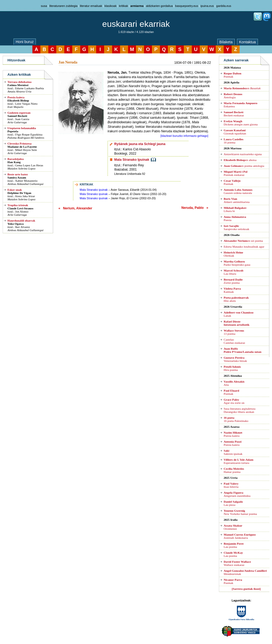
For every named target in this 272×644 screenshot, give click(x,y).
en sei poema (243, 241)
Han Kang (14, 162)
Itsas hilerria (231, 485)
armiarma (137, 6)
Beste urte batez (18, 174)
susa (44, 6)
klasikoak (110, 6)
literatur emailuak (91, 6)
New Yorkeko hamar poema (240, 512)
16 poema (233, 141)
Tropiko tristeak (18, 205)
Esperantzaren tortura (239, 461)
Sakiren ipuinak (233, 452)
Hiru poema (232, 368)
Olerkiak (233, 254)
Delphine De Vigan (19, 193)
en (242, 88)
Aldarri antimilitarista (237, 200)
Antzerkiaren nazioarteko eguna (243, 154)
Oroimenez (233, 527)
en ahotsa (240, 160)
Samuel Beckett (17, 116)
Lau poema (234, 545)
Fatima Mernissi (18, 85)
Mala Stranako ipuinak (94, 190)
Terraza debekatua (19, 82)
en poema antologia (244, 166)
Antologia (233, 96)
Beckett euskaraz (234, 114)
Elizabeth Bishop (18, 100)
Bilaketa (226, 42)
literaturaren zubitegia (63, 6)
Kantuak (232, 290)
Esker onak (15, 190)
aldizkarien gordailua (159, 6)
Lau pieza (233, 503)
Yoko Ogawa (16, 224)
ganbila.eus (224, 6)
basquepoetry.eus (187, 6)
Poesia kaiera (16, 97)
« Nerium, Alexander (75, 208)
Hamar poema (234, 470)
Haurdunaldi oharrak (21, 221)
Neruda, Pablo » (195, 208)
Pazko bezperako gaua (237, 263)
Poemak (232, 75)
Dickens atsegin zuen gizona (241, 123)
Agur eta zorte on (234, 401)
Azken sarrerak (236, 60)
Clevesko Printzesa (20, 143)
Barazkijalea (16, 159)
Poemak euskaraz (235, 173)
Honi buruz (25, 42)
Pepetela (13, 131)
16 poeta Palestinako (236, 419)
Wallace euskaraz (237, 563)
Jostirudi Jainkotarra (240, 536)
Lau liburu (233, 272)
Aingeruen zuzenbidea (237, 494)
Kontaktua (247, 42)
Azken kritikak (19, 75)
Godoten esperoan (19, 113)
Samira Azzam (17, 177)
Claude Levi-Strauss (20, 208)
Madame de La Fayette (22, 147)
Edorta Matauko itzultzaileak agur (244, 247)
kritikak (124, 6)
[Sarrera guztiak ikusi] (246, 589)
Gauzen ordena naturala (238, 191)
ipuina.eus (207, 6)
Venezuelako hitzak (235, 359)
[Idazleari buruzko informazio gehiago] (184, 136)
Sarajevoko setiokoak (236, 227)
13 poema (234, 332)
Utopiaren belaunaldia (22, 128)
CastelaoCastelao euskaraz (234, 341)
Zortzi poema (233, 281)
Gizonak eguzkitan (235, 132)
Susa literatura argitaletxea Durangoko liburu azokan (239, 410)
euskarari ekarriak (136, 24)
